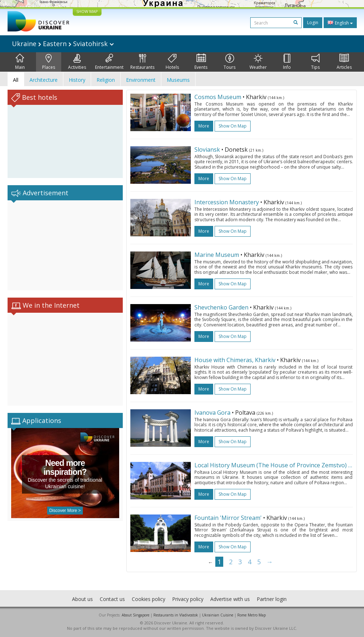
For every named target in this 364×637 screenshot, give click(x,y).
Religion (106, 80)
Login (313, 23)
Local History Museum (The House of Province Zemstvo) (271, 465)
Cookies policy (149, 599)
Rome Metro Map (251, 615)
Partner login (272, 599)
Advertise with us (230, 599)
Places (49, 62)
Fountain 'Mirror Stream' (228, 518)
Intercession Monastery (227, 202)
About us (82, 599)
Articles (344, 62)
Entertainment (109, 62)
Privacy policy (188, 599)
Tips (315, 62)
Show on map (233, 126)
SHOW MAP (87, 11)
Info (287, 62)
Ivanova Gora (212, 413)
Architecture (44, 80)
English (340, 23)
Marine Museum (217, 255)
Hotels (172, 62)
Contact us (112, 599)
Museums (178, 80)
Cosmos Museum (218, 97)
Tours (230, 62)
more (204, 126)
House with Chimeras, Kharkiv (235, 360)
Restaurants (142, 62)
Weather (258, 62)
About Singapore (136, 615)
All (16, 80)
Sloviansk (207, 150)
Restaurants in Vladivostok (176, 615)
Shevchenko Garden (221, 307)
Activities (77, 62)
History (77, 80)
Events (201, 62)
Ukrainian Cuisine (218, 615)
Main (20, 62)
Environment (141, 80)
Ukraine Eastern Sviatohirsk (63, 44)
